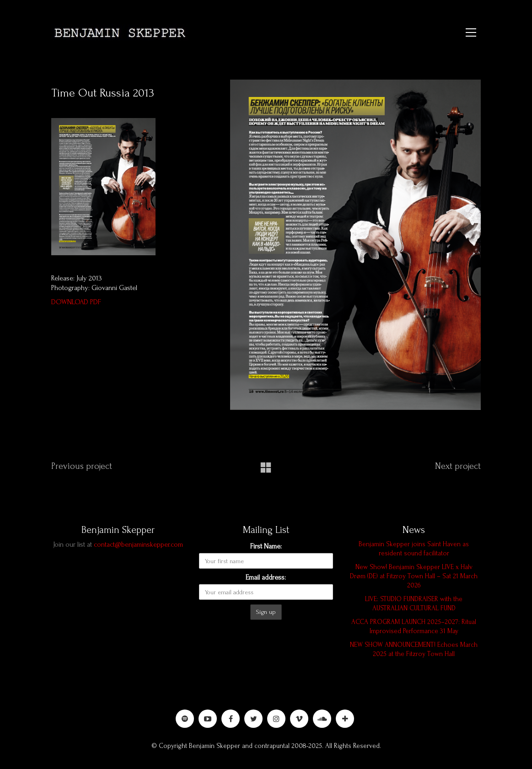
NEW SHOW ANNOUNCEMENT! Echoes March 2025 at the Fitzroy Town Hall (414, 649)
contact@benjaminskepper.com (138, 544)
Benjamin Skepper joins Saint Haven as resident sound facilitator (414, 549)
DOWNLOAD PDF (76, 302)
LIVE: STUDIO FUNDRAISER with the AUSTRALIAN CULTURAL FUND (414, 604)
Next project (458, 466)
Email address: (266, 577)
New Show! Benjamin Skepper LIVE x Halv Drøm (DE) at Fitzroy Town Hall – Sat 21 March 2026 (414, 576)
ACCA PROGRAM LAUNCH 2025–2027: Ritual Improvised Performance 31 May (414, 626)
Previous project (82, 466)
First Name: (266, 546)
